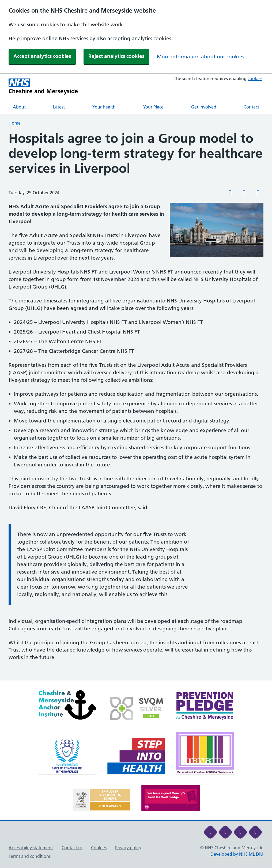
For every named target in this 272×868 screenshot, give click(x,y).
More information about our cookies (201, 57)
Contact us (72, 848)
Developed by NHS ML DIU (237, 854)
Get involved (204, 107)
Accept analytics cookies (42, 56)
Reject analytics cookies (116, 56)
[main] (136, 406)
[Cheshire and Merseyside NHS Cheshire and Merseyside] (43, 86)
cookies (255, 78)
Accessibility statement (31, 848)
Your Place (153, 107)
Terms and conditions (30, 856)
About (19, 107)
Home (15, 123)
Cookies (99, 848)
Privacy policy (128, 848)
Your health (104, 107)
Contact (251, 107)
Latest (59, 107)
